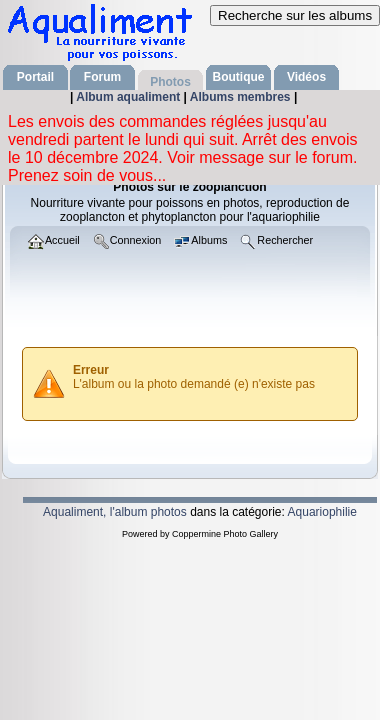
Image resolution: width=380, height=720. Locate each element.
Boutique (239, 77)
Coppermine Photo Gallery (225, 534)
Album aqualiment (129, 97)
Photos (170, 82)
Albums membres (242, 97)
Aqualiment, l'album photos (115, 512)
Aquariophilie (322, 512)
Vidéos (306, 77)
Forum (102, 77)
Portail (35, 77)
